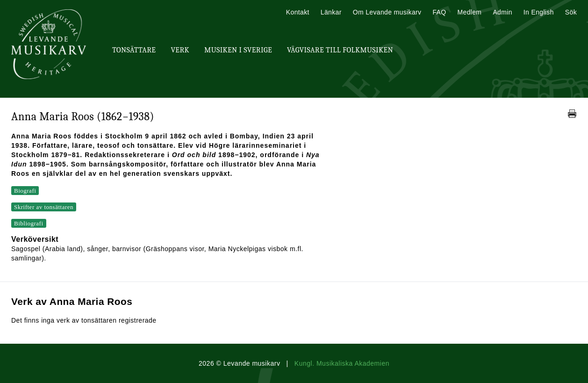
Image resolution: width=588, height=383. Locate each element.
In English (539, 12)
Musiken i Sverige (238, 50)
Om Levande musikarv (387, 12)
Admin (502, 12)
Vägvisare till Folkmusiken (340, 50)
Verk (180, 50)
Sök (571, 12)
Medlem (469, 12)
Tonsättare (134, 50)
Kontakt (298, 12)
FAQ (439, 12)
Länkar (331, 12)
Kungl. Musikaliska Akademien (342, 363)
